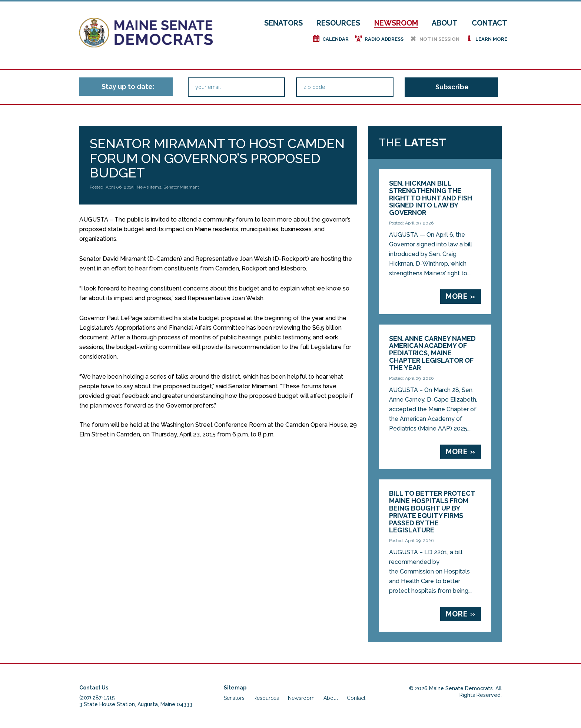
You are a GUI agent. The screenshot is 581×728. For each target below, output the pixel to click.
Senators (283, 23)
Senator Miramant (181, 187)
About (445, 23)
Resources (338, 23)
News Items (149, 187)
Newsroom (396, 23)
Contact (489, 23)
